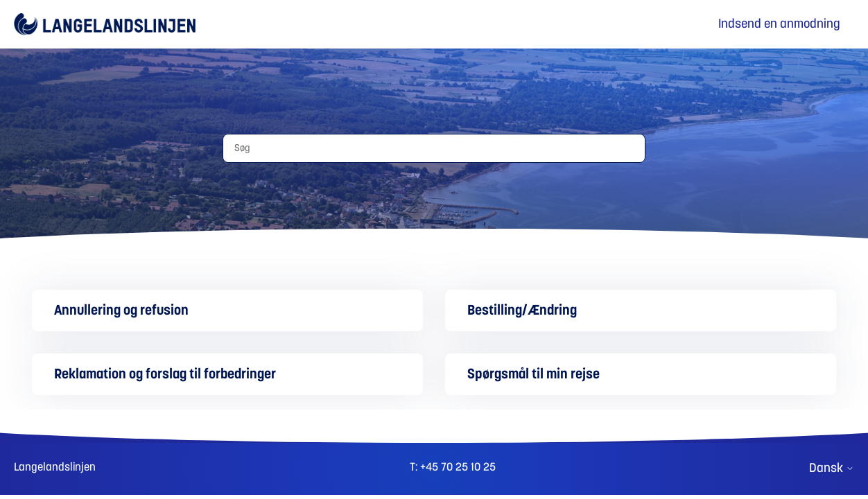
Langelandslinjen (55, 467)
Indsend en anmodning (779, 24)
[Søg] (434, 148)
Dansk (832, 469)
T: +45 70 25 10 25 (453, 467)
